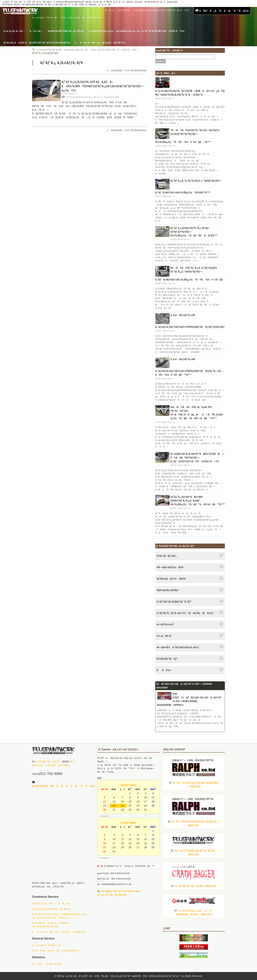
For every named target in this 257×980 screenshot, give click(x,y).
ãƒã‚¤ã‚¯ (110, 10)
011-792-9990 (51, 774)
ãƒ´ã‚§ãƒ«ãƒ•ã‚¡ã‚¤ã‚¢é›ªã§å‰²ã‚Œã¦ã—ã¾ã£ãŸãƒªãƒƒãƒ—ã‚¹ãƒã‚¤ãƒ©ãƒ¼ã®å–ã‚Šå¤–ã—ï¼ (197, 458)
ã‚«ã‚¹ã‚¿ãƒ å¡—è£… (14, 31)
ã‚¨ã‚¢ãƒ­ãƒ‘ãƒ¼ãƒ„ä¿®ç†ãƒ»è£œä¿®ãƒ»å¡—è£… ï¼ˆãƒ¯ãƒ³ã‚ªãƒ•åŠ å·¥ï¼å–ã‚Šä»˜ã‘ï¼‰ (87, 50)
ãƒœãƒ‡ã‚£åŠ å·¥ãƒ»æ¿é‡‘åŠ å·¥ (66, 31)
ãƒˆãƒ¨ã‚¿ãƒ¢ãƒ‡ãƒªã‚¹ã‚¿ (79, 97)
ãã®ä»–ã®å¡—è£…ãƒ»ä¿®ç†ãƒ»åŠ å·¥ (100, 43)
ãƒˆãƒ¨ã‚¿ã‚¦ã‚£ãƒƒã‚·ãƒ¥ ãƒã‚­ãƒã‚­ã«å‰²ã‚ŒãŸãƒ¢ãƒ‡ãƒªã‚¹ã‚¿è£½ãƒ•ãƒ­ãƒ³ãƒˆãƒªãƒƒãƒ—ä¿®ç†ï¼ (103, 86)
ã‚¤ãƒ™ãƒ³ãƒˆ (124, 10)
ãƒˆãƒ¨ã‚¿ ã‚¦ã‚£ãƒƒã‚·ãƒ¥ (106, 97)
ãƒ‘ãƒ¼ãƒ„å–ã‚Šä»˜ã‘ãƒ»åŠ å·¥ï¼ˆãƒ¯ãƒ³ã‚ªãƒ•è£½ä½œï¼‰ (37, 43)
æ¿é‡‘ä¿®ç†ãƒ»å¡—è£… (46, 17)
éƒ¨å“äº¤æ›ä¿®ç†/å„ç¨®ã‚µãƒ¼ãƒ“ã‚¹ (82, 17)
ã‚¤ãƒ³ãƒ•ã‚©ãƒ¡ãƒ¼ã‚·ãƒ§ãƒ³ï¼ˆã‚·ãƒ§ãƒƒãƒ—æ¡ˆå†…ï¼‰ (161, 10)
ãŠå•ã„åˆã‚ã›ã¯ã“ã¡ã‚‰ (222, 11)
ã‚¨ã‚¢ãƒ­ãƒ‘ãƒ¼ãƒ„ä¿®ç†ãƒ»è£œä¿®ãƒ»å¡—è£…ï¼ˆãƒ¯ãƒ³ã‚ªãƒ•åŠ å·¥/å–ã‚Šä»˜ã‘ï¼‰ (137, 31)
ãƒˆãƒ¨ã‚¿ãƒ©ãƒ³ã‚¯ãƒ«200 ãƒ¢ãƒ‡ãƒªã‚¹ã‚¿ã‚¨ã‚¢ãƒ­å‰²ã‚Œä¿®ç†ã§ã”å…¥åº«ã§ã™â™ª (198, 501)
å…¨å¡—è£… (36, 31)
